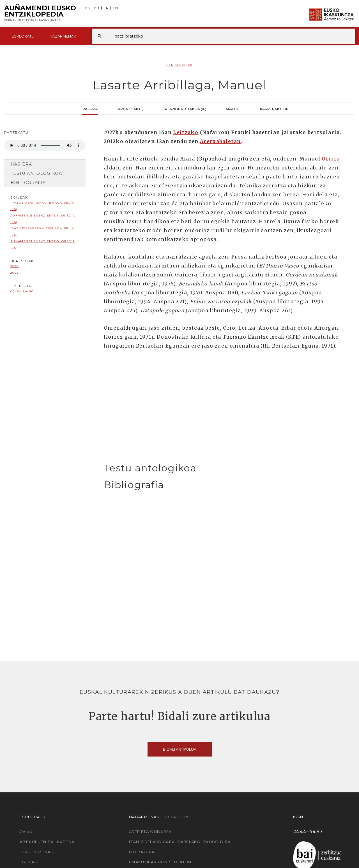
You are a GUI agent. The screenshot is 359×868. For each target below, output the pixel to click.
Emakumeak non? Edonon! (161, 862)
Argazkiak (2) (131, 108)
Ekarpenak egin (273, 108)
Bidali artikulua (180, 749)
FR (106, 8)
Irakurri (90, 108)
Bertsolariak (179, 65)
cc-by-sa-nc (22, 291)
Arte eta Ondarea (150, 832)
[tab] (224, 468)
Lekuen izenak (37, 852)
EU (97, 8)
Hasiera (21, 164)
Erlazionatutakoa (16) (184, 108)
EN (115, 8)
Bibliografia (28, 183)
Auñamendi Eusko (40, 14)
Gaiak (26, 832)
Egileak (29, 862)
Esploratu (23, 36)
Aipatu (232, 108)
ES (88, 8)
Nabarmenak (63, 36)
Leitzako (186, 132)
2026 (14, 266)
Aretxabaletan (220, 141)
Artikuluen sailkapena (47, 842)
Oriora (331, 159)
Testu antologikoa (36, 173)
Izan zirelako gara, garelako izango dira (180, 842)
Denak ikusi (178, 817)
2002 (14, 273)
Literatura (142, 852)
